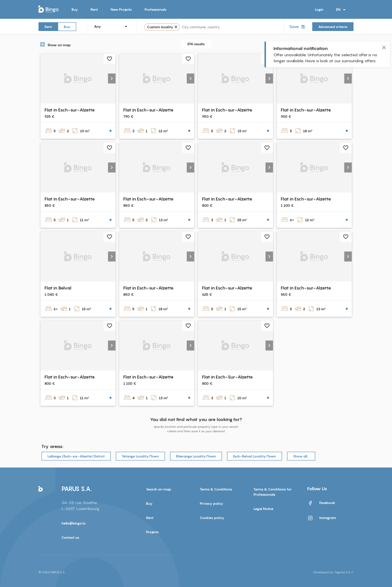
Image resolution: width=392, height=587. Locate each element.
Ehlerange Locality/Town (196, 456)
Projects (152, 532)
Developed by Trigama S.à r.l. (333, 572)
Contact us (70, 537)
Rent (94, 9)
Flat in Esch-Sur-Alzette (227, 377)
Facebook (321, 503)
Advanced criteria (333, 27)
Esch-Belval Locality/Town (254, 456)
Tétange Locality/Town (140, 456)
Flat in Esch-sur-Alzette (70, 110)
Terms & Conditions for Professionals (273, 492)
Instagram (322, 518)
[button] (112, 78)
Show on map (55, 44)
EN (342, 10)
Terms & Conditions (216, 489)
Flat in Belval (58, 288)
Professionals (155, 9)
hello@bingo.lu (73, 523)
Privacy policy (211, 503)
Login (319, 9)
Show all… (301, 456)
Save (298, 27)
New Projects (121, 9)
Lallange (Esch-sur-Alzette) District (76, 456)
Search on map (159, 489)
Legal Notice (263, 509)
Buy (75, 9)
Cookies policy (212, 518)
